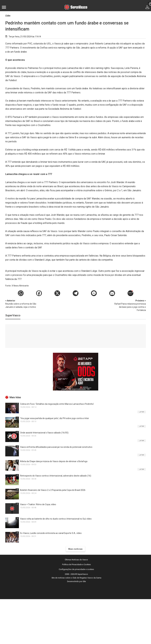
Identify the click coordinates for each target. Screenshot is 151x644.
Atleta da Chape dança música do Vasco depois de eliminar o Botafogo (54, 461)
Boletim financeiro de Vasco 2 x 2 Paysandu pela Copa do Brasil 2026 (53, 490)
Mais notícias (75, 549)
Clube (8, 16)
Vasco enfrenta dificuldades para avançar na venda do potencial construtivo (56, 447)
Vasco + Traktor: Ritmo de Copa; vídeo (38, 504)
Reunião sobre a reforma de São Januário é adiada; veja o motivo (21, 304)
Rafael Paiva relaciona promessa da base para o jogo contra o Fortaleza (130, 305)
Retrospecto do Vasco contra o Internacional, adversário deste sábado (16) (56, 476)
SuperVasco (13, 315)
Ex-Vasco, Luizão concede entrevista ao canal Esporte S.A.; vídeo (51, 533)
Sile (84, 581)
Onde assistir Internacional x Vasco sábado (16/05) (44, 433)
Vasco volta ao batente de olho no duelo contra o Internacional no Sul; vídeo (56, 519)
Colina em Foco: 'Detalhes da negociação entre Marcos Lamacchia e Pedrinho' (57, 404)
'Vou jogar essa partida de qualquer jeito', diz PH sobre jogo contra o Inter (55, 418)
